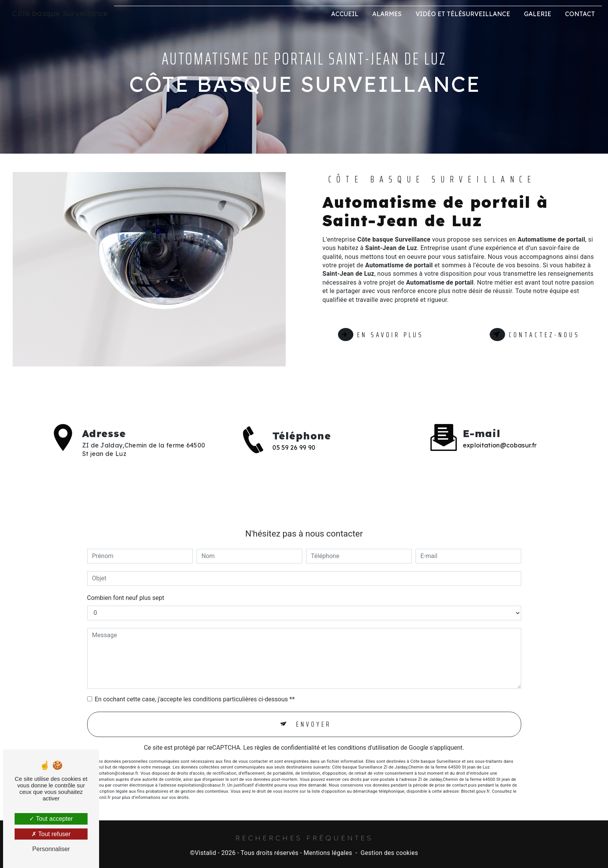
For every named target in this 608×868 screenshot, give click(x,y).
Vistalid (205, 853)
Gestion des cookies (389, 853)
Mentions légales (328, 853)
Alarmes (387, 14)
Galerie (538, 14)
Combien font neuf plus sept (126, 589)
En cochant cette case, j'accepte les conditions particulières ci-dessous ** (195, 690)
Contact (580, 14)
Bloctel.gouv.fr (475, 783)
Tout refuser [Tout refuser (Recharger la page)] (51, 834)
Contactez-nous (534, 335)
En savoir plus (381, 335)
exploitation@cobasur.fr (500, 436)
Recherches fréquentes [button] (304, 838)
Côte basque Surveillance (60, 13)
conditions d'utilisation (368, 739)
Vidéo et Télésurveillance (463, 14)
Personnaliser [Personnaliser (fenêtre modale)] (51, 849)
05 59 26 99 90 (294, 456)
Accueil (345, 14)
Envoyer (314, 716)
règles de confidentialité (287, 739)
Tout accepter (51, 819)
